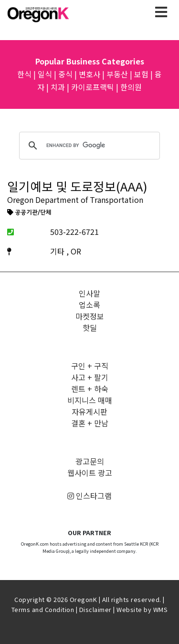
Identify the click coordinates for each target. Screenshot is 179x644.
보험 (141, 74)
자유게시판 (89, 412)
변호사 (89, 74)
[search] (88, 146)
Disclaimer (95, 609)
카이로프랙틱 (93, 87)
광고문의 (90, 461)
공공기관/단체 (29, 213)
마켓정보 (90, 316)
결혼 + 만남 (90, 423)
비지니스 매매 (90, 400)
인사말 (89, 293)
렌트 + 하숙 (90, 389)
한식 (24, 74)
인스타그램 (89, 496)
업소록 (89, 305)
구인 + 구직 (90, 366)
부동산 (117, 74)
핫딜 (90, 327)
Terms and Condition (43, 609)
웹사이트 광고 (90, 473)
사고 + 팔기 (90, 377)
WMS (161, 609)
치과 (58, 87)
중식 (65, 74)
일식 (45, 74)
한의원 (131, 87)
